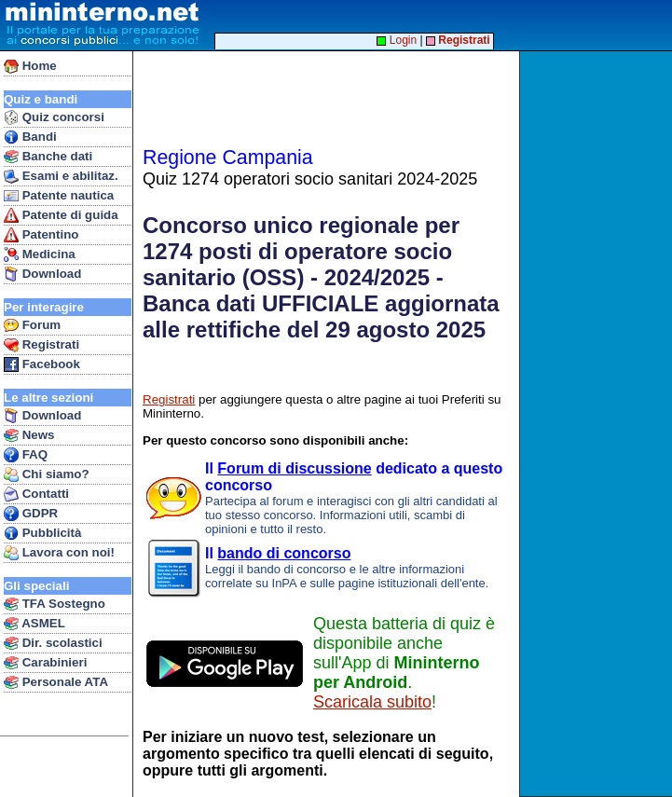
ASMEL (34, 624)
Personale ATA (56, 682)
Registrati (41, 345)
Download (42, 274)
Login (397, 40)
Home (30, 66)
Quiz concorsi (54, 117)
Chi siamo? (47, 474)
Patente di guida (61, 215)
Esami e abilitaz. (61, 176)
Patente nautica (59, 196)
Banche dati (48, 157)
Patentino (41, 235)
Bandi (30, 137)
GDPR (31, 514)
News (29, 435)
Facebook (42, 364)
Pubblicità (42, 533)
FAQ (26, 455)
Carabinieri (45, 663)
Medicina (40, 254)
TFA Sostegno (55, 604)
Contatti (36, 494)
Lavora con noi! (59, 553)
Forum (32, 325)
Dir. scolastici (53, 643)
